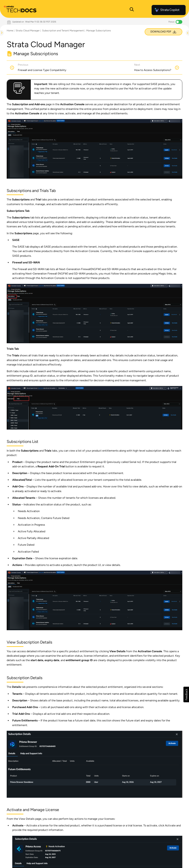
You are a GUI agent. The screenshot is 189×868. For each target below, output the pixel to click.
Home (10, 31)
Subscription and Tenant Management (63, 31)
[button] (186, 694)
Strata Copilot (167, 10)
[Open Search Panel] (132, 10)
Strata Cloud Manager (28, 31)
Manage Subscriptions (99, 31)
